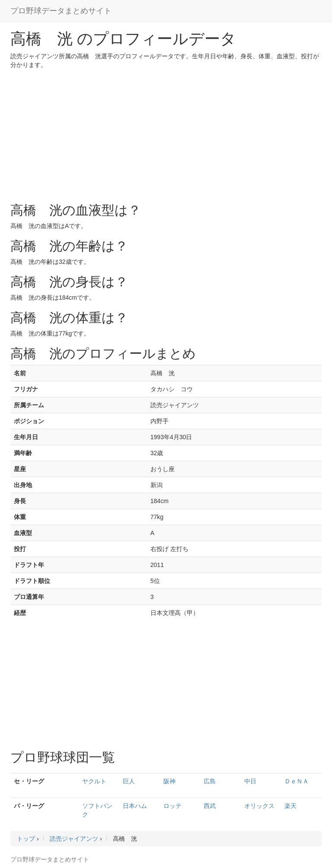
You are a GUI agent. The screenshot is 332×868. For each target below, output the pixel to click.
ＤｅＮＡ (297, 781)
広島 (210, 781)
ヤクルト (94, 781)
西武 (210, 806)
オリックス (259, 806)
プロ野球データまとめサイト (61, 11)
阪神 (169, 781)
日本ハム (135, 806)
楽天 (290, 806)
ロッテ (172, 806)
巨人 (129, 781)
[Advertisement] (166, 134)
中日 (250, 781)
